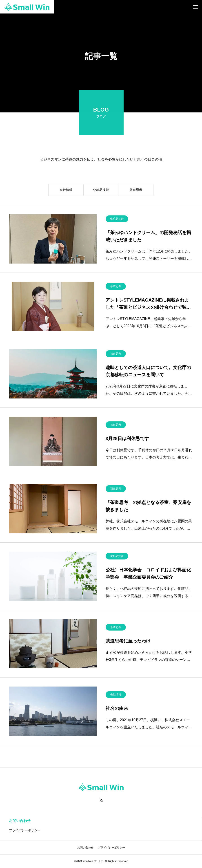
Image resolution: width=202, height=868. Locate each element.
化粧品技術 (101, 190)
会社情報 (66, 190)
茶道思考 (136, 190)
